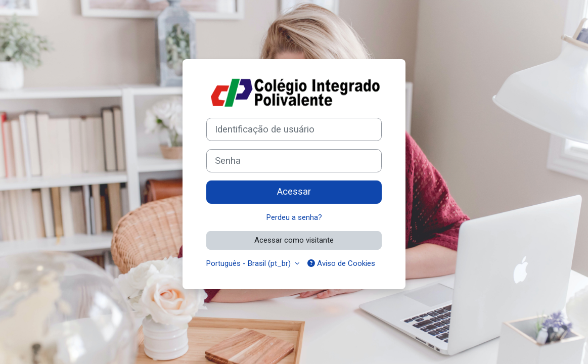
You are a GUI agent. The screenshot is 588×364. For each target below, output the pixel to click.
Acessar (294, 192)
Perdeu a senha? (294, 217)
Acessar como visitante (294, 240)
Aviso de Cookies (341, 263)
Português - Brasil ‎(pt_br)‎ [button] (250, 263)
